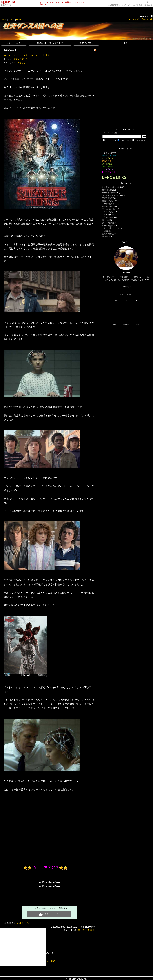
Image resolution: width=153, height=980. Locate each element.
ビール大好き (107, 226)
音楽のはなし (107, 206)
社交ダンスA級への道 (111, 187)
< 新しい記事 (14, 43)
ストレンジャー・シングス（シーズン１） (27, 55)
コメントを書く (86, 930)
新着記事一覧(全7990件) (50, 43)
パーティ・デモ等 (109, 193)
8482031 (145, 16)
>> (116, 5)
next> (138, 324)
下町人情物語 (107, 198)
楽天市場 (148, 5)
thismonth (126, 324)
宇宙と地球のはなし (110, 228)
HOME (4, 20)
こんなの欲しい (108, 234)
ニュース (106, 215)
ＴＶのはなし (20, 63)
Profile (126, 242)
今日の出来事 (107, 217)
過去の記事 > (86, 43)
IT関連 (105, 231)
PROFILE (21, 20)
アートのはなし (108, 204)
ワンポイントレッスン (111, 195)
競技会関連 (107, 190)
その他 (105, 237)
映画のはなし (107, 201)
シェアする (23, 923)
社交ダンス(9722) (20, 59)
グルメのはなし (108, 223)
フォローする (126, 286)
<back (115, 324)
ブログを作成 (137, 5)
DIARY (12, 20)
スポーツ (8, 5)
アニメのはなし (108, 209)
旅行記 (105, 220)
